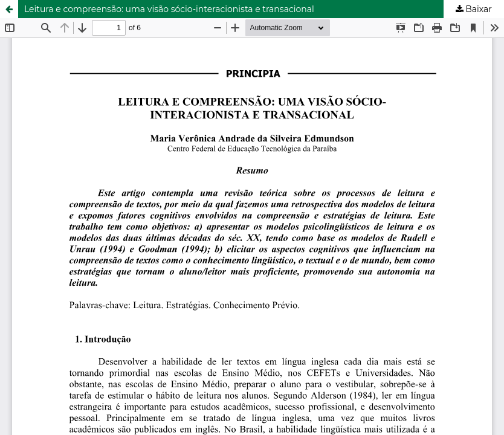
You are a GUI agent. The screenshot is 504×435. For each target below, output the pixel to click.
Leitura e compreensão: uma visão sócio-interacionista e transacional (169, 9)
